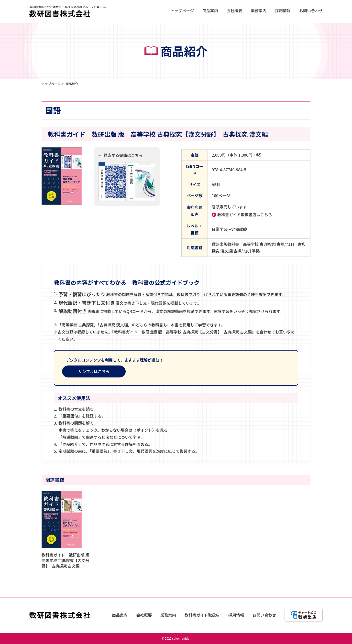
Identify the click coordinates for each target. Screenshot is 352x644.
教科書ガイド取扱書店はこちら (245, 215)
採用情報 (283, 11)
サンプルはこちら (94, 371)
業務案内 (259, 11)
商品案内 (210, 11)
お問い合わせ (311, 11)
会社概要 (234, 11)
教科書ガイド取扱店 (202, 615)
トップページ (182, 11)
